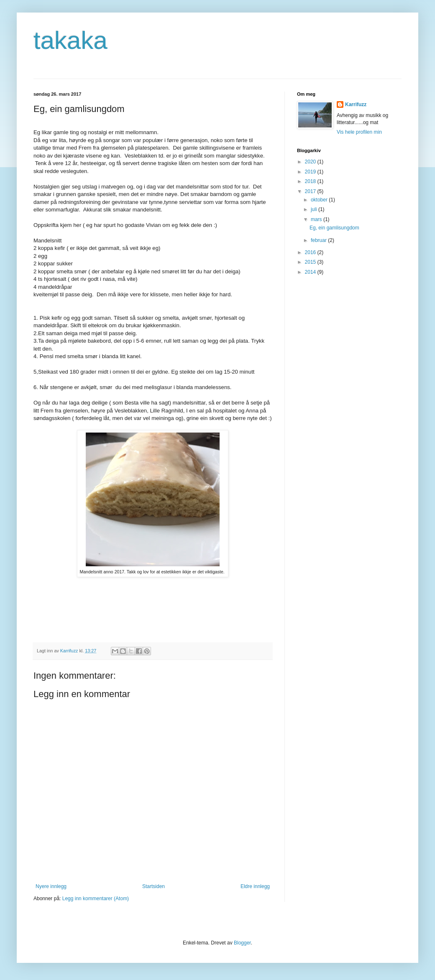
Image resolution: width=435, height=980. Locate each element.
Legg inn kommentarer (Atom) (96, 899)
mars (317, 219)
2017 (311, 191)
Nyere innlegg (51, 886)
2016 (311, 252)
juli (315, 209)
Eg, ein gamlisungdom (334, 228)
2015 (311, 262)
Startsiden (154, 886)
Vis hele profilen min (359, 132)
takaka (70, 40)
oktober (320, 200)
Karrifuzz (356, 104)
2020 (311, 162)
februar (319, 240)
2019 (311, 172)
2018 (311, 181)
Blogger (242, 943)
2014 (311, 272)
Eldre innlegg (255, 886)
